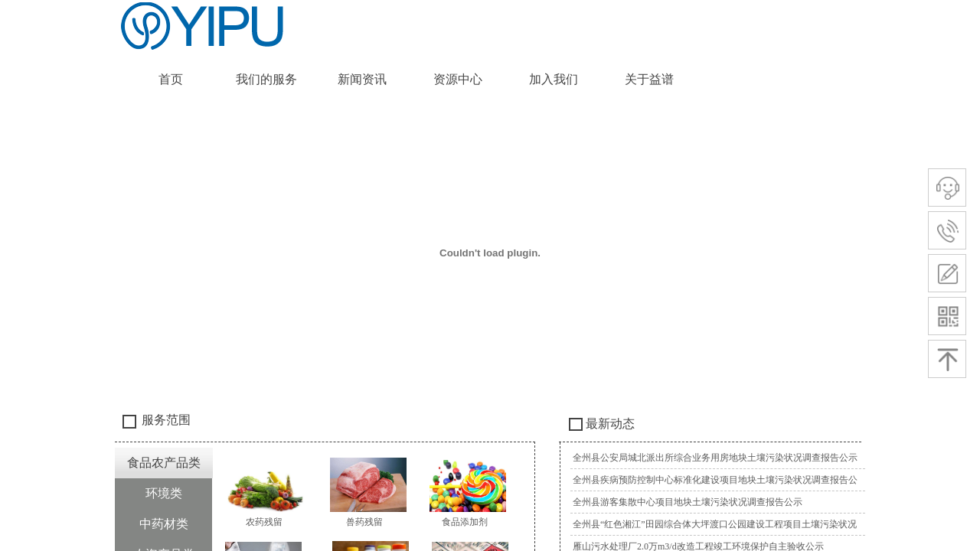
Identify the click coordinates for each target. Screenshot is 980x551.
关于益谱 (649, 79)
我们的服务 (266, 79)
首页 (171, 79)
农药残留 (264, 522)
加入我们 (554, 79)
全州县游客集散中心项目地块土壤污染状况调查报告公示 (688, 502)
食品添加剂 (465, 522)
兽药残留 (364, 522)
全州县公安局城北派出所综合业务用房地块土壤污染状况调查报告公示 (715, 458)
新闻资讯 (362, 79)
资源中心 (458, 79)
